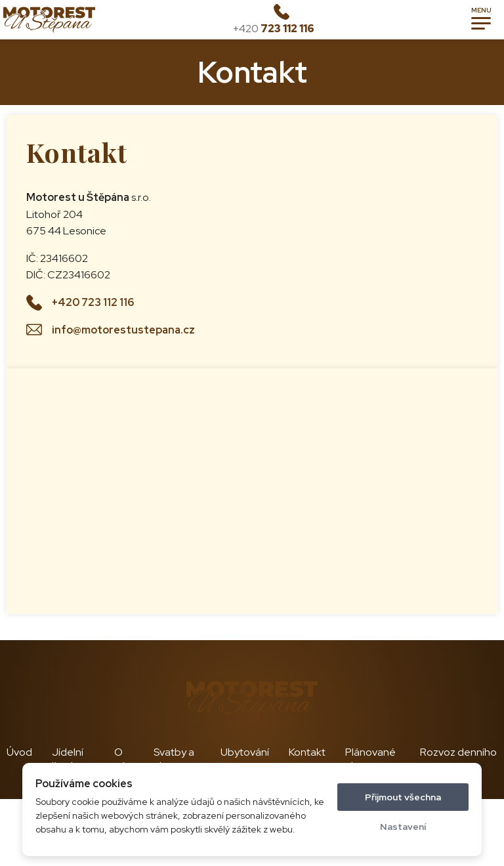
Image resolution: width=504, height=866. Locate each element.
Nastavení (403, 827)
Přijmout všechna (403, 797)
